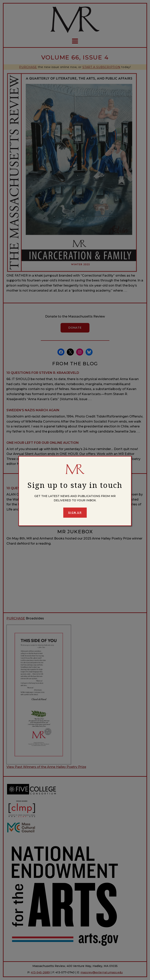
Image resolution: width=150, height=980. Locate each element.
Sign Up (75, 513)
